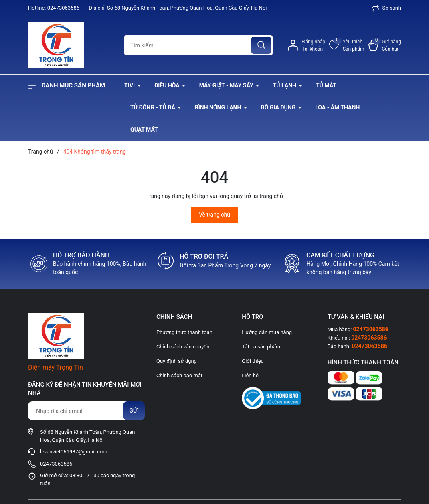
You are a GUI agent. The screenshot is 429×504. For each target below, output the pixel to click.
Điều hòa (168, 85)
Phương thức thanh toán (184, 332)
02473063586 (64, 8)
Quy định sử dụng (177, 361)
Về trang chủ (214, 215)
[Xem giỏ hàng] (385, 45)
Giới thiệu (253, 361)
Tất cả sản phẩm (261, 347)
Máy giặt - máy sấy (227, 85)
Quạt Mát (144, 130)
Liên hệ (250, 375)
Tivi (130, 85)
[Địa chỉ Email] (86, 411)
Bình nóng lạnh (219, 107)
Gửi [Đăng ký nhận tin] (134, 411)
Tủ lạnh (285, 85)
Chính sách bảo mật (179, 375)
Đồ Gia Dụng (279, 107)
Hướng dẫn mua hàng (267, 332)
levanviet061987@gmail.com (74, 452)
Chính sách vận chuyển (183, 347)
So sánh (387, 8)
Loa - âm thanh (337, 107)
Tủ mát (326, 85)
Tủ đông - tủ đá (153, 107)
